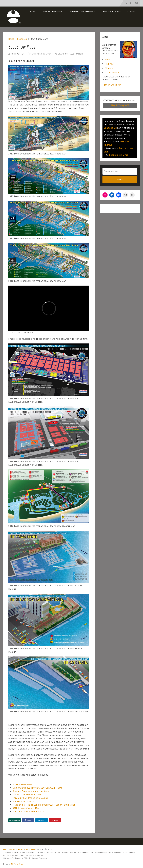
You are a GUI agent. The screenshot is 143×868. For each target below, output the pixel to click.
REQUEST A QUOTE (120, 105)
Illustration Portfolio (83, 12)
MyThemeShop (17, 864)
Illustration (76, 54)
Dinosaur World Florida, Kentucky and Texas (37, 788)
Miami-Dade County (23, 801)
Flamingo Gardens (22, 784)
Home (32, 12)
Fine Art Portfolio (53, 12)
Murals (109, 68)
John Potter (17, 54)
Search (120, 180)
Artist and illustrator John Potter (19, 849)
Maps (108, 59)
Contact (132, 12)
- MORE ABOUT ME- (112, 85)
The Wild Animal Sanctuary (28, 795)
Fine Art (109, 64)
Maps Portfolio (112, 12)
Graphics (63, 54)
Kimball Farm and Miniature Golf (31, 791)
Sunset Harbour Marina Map (28, 812)
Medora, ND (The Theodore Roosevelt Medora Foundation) (44, 805)
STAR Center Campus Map (26, 808)
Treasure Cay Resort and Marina (30, 798)
